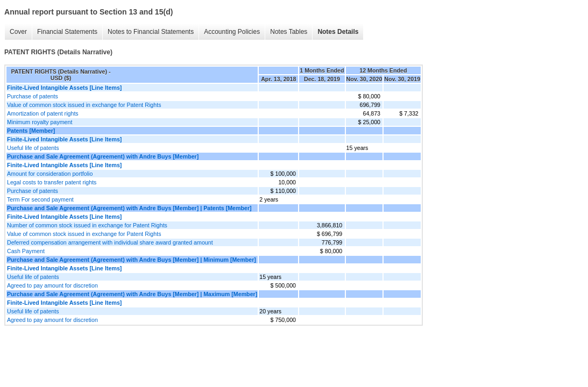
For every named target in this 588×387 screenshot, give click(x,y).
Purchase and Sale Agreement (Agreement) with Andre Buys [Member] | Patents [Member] (129, 208)
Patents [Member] (31, 131)
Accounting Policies (232, 32)
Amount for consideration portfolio (50, 174)
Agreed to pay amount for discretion (52, 285)
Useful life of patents (33, 148)
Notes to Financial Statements (151, 32)
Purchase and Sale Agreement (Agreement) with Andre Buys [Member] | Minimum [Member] (132, 260)
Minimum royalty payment (40, 122)
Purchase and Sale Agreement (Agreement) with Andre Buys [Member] (103, 156)
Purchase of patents (33, 96)
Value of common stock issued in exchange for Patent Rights (84, 105)
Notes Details (338, 32)
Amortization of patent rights (43, 113)
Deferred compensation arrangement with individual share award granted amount (110, 242)
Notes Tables (289, 32)
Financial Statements (67, 32)
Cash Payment (26, 251)
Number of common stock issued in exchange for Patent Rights (87, 225)
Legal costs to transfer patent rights (52, 182)
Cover (18, 32)
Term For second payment (40, 199)
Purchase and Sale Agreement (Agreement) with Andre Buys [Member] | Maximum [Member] (132, 294)
